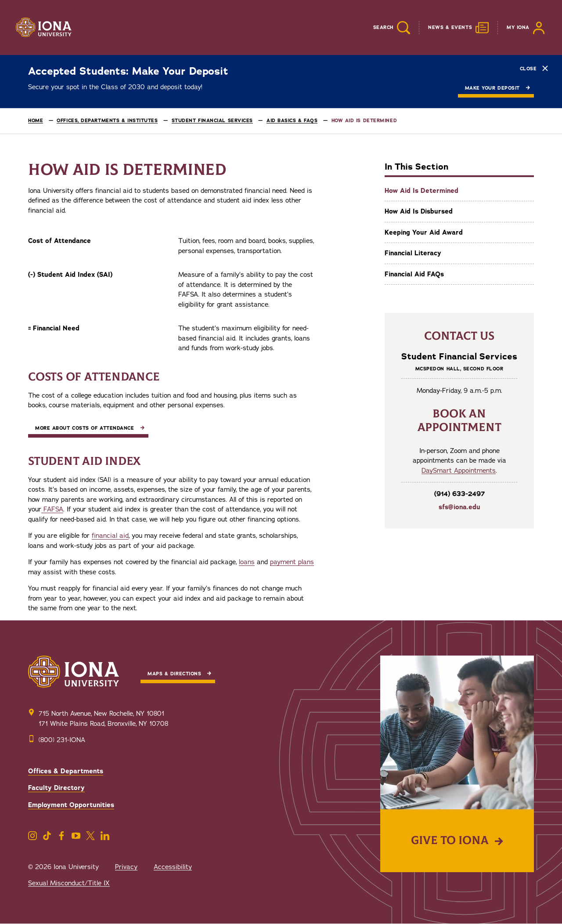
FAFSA (52, 509)
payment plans (292, 562)
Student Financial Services (212, 121)
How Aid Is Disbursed (419, 211)
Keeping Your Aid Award (424, 232)
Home (36, 121)
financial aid (110, 536)
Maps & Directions (174, 674)
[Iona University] (44, 28)
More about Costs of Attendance (85, 428)
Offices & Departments (66, 771)
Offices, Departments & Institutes (107, 121)
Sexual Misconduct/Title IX (69, 883)
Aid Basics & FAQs (292, 121)
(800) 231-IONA (62, 740)
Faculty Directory (56, 788)
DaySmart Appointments (459, 471)
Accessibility (173, 867)
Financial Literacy (413, 253)
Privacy (126, 867)
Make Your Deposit (492, 88)
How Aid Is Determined (421, 191)
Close (534, 68)
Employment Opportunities (71, 805)
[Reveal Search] (385, 28)
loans (247, 562)
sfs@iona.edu (459, 507)
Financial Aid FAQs (414, 274)
